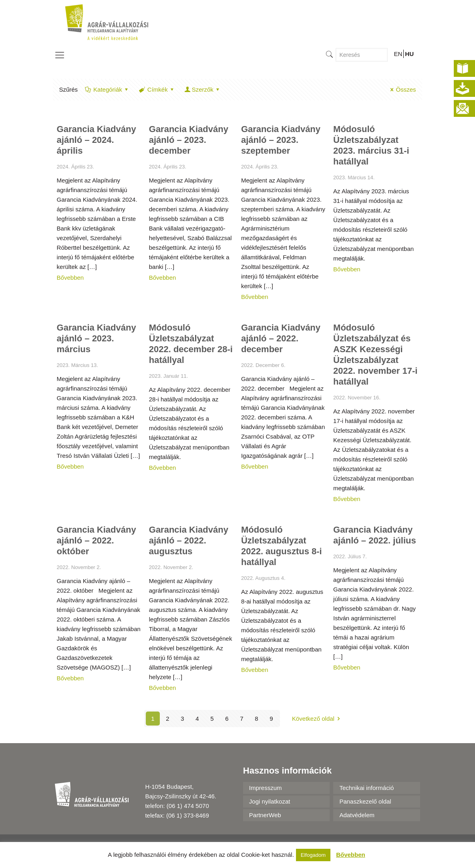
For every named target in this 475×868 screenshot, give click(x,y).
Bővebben (70, 278)
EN (398, 54)
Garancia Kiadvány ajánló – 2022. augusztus (189, 540)
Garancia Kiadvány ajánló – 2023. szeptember (281, 140)
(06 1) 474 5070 (188, 806)
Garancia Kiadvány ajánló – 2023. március (97, 338)
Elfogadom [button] (313, 855)
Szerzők (203, 89)
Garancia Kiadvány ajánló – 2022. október (97, 540)
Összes (402, 89)
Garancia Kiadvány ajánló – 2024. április (97, 140)
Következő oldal (317, 719)
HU (409, 54)
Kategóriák (107, 89)
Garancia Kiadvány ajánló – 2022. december (281, 338)
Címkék (157, 89)
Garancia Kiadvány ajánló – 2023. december (189, 140)
